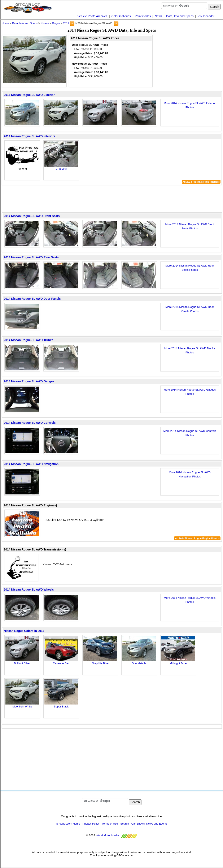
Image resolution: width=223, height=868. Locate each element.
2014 (66, 23)
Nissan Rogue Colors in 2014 (24, 631)
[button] (72, 24)
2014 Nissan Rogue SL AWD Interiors (30, 136)
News (159, 16)
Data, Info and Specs (180, 16)
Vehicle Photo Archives (92, 16)
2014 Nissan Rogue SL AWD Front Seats (32, 216)
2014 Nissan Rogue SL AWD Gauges (29, 381)
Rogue (56, 23)
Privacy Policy (91, 824)
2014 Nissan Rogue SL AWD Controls (30, 423)
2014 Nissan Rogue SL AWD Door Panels (32, 299)
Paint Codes (143, 16)
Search (125, 824)
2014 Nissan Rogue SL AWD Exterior (29, 95)
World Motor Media (107, 835)
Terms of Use (110, 824)
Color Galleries (121, 16)
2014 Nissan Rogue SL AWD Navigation (31, 464)
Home (5, 23)
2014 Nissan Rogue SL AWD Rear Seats (31, 257)
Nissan (45, 23)
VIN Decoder (206, 16)
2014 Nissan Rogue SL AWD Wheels (29, 590)
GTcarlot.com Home (68, 824)
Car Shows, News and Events (149, 824)
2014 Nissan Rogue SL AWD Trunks (29, 340)
